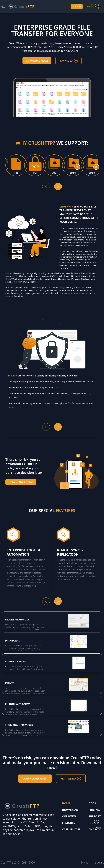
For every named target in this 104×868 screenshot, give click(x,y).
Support (95, 816)
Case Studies (71, 829)
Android (92, 6)
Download (70, 810)
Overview (69, 816)
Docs (92, 803)
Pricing (94, 810)
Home (66, 803)
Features (68, 823)
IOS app (77, 6)
